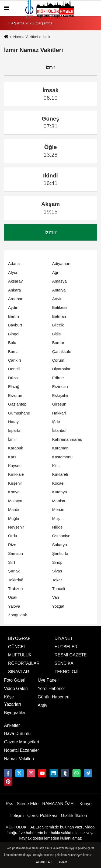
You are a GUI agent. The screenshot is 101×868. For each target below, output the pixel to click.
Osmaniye (61, 536)
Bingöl (14, 334)
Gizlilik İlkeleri (74, 816)
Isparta (14, 430)
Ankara (15, 290)
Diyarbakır (61, 369)
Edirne (58, 378)
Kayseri (15, 466)
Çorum (58, 360)
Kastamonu (62, 457)
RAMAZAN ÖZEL (59, 804)
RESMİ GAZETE (71, 655)
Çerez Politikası (42, 816)
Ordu (13, 536)
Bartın (13, 316)
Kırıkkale (16, 474)
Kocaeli (59, 483)
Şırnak (14, 571)
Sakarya (60, 545)
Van (56, 597)
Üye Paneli (48, 680)
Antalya (59, 290)
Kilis (56, 466)
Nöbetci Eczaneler (22, 750)
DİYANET (64, 638)
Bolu (12, 343)
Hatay (13, 422)
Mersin (58, 509)
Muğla (14, 518)
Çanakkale (62, 352)
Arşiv (43, 705)
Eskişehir (60, 395)
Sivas (57, 571)
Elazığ (14, 386)
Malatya (15, 501)
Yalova (14, 606)
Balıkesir (60, 307)
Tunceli (59, 589)
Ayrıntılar (44, 862)
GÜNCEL (17, 647)
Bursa (13, 352)
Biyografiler (15, 713)
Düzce (14, 378)
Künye (86, 804)
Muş (56, 518)
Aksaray (15, 281)
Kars (12, 457)
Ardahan (16, 299)
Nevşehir (16, 527)
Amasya (60, 281)
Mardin (14, 509)
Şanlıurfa (60, 553)
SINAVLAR (19, 672)
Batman (59, 316)
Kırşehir (15, 483)
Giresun (59, 404)
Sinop (57, 562)
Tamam (62, 862)
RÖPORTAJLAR (24, 663)
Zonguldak (18, 615)
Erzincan (60, 386)
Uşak (13, 597)
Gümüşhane (19, 413)
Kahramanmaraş (67, 439)
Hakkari (59, 413)
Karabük (16, 448)
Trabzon (15, 589)
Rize (12, 545)
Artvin (57, 299)
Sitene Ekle (28, 804)
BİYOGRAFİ (20, 638)
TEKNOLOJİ (67, 672)
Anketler (12, 725)
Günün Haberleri (53, 697)
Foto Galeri (15, 680)
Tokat (57, 580)
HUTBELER (66, 647)
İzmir (13, 439)
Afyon (13, 272)
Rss (9, 804)
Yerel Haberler (51, 689)
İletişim (17, 816)
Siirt (12, 562)
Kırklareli (60, 474)
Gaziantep (17, 404)
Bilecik (58, 325)
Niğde (58, 527)
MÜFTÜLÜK (20, 655)
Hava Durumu (17, 733)
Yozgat (58, 606)
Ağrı (56, 272)
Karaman (60, 448)
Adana (14, 263)
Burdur (58, 343)
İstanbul (59, 430)
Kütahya (60, 492)
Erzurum (16, 395)
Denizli (14, 369)
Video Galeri (16, 689)
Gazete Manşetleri (22, 742)
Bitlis (57, 334)
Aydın (13, 307)
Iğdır (56, 422)
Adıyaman (61, 263)
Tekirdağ (16, 580)
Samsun (15, 553)
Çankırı (15, 360)
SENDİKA (64, 663)
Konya (14, 492)
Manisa (59, 501)
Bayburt (15, 325)
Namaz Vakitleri (25, 37)
